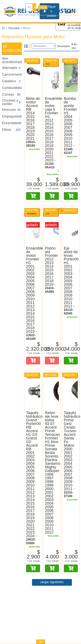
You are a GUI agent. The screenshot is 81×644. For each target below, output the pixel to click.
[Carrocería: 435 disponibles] (12, 75)
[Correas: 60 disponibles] (12, 95)
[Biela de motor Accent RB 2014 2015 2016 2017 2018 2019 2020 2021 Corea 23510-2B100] (33, 77)
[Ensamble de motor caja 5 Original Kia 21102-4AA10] (52, 133)
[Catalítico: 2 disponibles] (12, 81)
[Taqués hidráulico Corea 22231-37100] (71, 454)
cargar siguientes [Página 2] (52, 582)
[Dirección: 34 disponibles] (12, 110)
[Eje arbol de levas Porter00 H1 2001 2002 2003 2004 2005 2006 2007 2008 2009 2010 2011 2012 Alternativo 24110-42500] (71, 227)
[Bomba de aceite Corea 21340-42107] (71, 126)
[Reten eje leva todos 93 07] (52, 473)
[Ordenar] (44, 46)
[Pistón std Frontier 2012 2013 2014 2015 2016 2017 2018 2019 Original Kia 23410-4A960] (52, 227)
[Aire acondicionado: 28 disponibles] (12, 60)
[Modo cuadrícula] (30, 46)
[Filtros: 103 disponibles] (12, 130)
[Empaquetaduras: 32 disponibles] (12, 116)
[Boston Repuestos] (4, 28)
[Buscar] (34, 7)
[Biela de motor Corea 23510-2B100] (33, 122)
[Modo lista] (26, 46)
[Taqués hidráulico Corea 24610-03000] (33, 478)
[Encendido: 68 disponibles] (12, 123)
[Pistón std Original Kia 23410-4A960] (52, 270)
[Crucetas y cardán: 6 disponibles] (12, 102)
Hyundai (14, 28)
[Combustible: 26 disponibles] (12, 88)
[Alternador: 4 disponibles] (12, 68)
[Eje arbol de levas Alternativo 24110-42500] (71, 281)
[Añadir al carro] (33, 196)
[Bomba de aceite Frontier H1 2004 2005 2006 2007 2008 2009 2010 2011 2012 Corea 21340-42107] (71, 77)
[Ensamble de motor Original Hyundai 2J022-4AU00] (33, 294)
